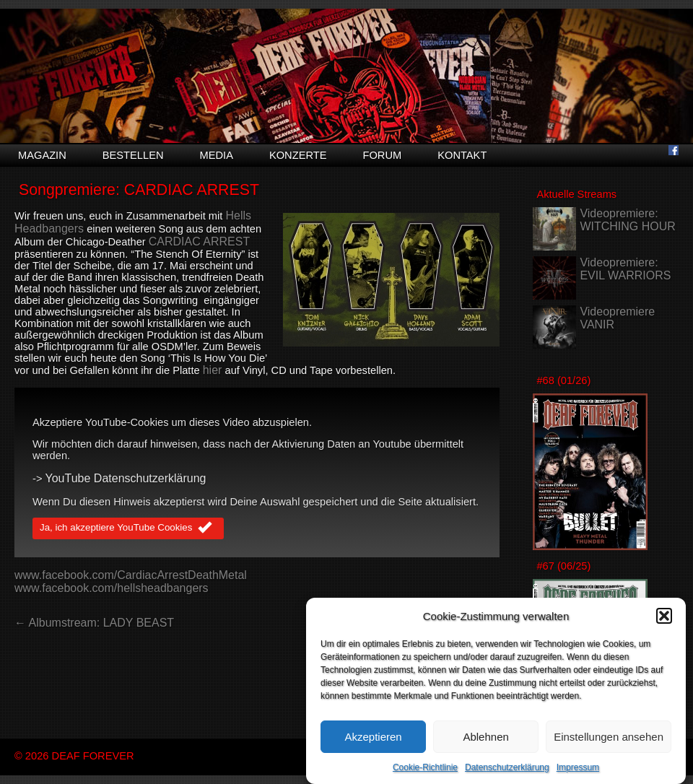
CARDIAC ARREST (199, 241)
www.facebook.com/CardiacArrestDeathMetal (131, 575)
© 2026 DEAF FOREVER (74, 756)
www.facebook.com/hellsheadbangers (112, 588)
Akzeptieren (373, 737)
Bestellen (133, 155)
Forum (382, 155)
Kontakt (462, 155)
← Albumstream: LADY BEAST (94, 623)
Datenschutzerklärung (507, 767)
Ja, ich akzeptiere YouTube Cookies (128, 528)
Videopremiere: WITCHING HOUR (627, 220)
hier (213, 370)
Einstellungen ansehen (609, 737)
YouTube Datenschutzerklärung (126, 478)
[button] (664, 616)
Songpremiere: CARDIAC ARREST (139, 190)
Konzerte (298, 155)
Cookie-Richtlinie (425, 767)
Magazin (42, 155)
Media (217, 155)
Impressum (578, 767)
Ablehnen (485, 737)
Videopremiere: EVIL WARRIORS (625, 269)
